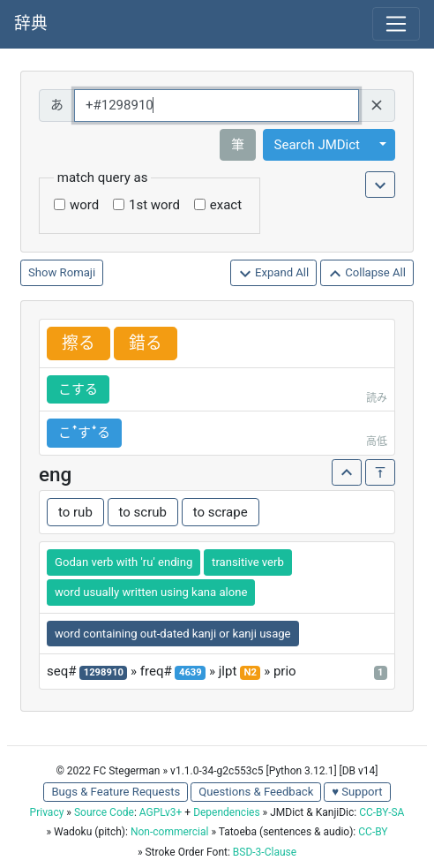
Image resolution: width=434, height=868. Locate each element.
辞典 (31, 24)
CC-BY (373, 832)
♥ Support (357, 792)
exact (226, 205)
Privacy (47, 812)
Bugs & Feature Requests (116, 792)
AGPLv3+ (161, 812)
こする (78, 389)
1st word (154, 205)
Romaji (78, 272)
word (84, 205)
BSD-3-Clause (265, 852)
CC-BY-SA (382, 812)
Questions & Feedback (256, 792)
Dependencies (226, 812)
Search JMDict (317, 145)
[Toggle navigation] (396, 24)
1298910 (104, 672)
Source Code (104, 812)
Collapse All (367, 273)
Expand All (274, 273)
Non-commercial (169, 832)
